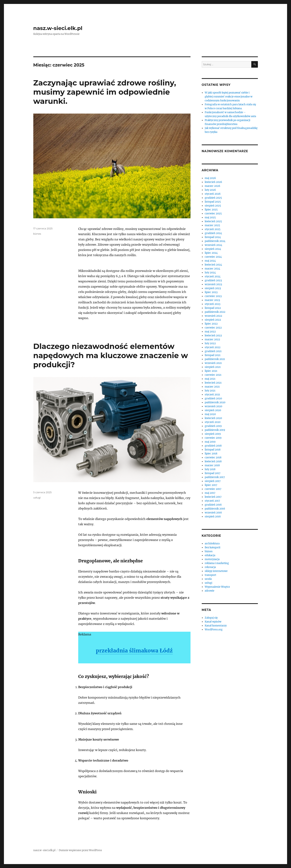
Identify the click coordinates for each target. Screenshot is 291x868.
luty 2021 (210, 391)
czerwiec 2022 (213, 328)
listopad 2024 (213, 237)
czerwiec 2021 (213, 375)
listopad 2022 (213, 308)
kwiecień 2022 (213, 336)
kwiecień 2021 (213, 383)
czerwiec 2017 (213, 489)
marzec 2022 (212, 339)
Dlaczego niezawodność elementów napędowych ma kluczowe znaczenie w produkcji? (111, 355)
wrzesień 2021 (213, 363)
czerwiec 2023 (213, 296)
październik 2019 (215, 430)
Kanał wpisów (213, 622)
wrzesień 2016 (213, 513)
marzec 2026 (212, 186)
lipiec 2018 (211, 454)
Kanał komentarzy (216, 626)
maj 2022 (210, 332)
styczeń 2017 (212, 501)
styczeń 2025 (213, 229)
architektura (212, 544)
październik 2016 (215, 509)
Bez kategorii (212, 547)
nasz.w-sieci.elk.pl (58, 28)
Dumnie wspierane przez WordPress (80, 850)
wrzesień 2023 (213, 284)
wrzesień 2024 (213, 245)
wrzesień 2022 (213, 316)
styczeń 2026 (213, 194)
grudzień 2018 (213, 446)
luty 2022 (210, 343)
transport (210, 575)
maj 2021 (210, 379)
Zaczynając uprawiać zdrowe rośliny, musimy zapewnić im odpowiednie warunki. (105, 92)
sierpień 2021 (213, 367)
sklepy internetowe (216, 571)
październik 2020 (215, 402)
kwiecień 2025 (213, 221)
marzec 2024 (212, 269)
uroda (208, 579)
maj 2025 (210, 217)
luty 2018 (210, 469)
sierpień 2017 (213, 481)
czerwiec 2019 (213, 438)
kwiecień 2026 (213, 182)
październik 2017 (215, 477)
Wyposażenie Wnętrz (217, 587)
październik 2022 (215, 312)
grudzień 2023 (213, 280)
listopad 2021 (213, 355)
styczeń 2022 (213, 347)
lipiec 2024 (211, 253)
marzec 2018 (212, 465)
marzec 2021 (212, 387)
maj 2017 (210, 493)
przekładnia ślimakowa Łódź (134, 651)
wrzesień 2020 (213, 406)
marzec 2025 (212, 225)
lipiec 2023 (211, 292)
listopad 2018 (213, 450)
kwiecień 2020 (213, 418)
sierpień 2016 (213, 517)
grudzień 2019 (213, 426)
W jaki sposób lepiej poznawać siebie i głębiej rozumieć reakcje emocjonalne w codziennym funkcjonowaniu (229, 97)
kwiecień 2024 (213, 265)
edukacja (210, 555)
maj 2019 (210, 442)
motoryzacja (212, 559)
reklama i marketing (217, 563)
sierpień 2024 (213, 249)
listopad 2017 (213, 473)
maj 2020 (210, 414)
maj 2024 (210, 261)
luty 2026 (210, 190)
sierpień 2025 (213, 206)
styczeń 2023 (212, 304)
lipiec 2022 (211, 324)
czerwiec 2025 (213, 214)
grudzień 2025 (213, 198)
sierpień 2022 (213, 320)
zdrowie (210, 591)
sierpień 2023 (213, 288)
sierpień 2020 (213, 410)
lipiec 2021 (211, 371)
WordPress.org (214, 630)
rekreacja (210, 567)
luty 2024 (210, 273)
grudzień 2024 (213, 233)
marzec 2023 (212, 300)
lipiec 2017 (211, 485)
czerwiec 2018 (213, 458)
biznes (37, 234)
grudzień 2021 (213, 351)
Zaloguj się (211, 618)
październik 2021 (215, 359)
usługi (37, 498)
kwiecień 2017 (213, 497)
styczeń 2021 (212, 395)
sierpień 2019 (213, 434)
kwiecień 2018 (213, 461)
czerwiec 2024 (213, 257)
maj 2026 (210, 178)
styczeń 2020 (213, 422)
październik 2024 (215, 241)
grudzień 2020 (213, 398)
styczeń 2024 (213, 276)
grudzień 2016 (213, 505)
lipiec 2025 (211, 210)
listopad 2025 (213, 202)
